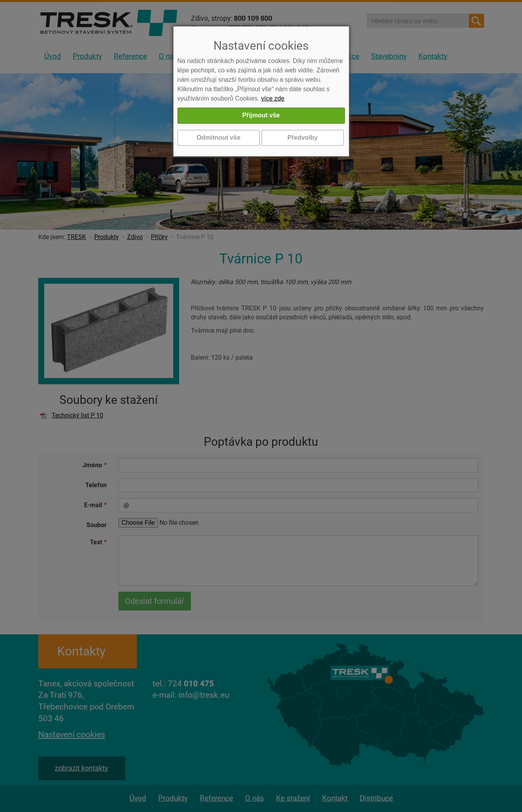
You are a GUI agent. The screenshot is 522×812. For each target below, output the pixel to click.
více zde (273, 98)
